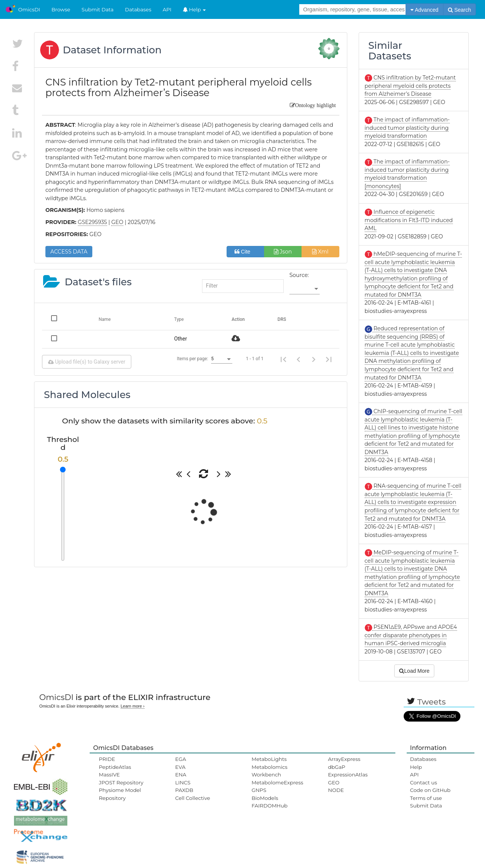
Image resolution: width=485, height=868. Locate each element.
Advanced (424, 10)
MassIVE (109, 775)
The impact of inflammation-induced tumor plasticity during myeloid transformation (407, 128)
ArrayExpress (344, 759)
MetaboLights (269, 759)
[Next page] (314, 359)
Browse (61, 9)
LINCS (183, 782)
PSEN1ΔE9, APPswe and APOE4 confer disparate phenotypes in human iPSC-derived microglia (411, 635)
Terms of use (426, 798)
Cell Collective (193, 798)
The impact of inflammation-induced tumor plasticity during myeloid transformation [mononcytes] (407, 174)
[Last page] (329, 359)
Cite (245, 252)
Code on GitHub (430, 790)
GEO (334, 782)
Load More (414, 671)
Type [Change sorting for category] (179, 319)
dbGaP (337, 767)
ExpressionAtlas (348, 775)
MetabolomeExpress (277, 782)
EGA (181, 759)
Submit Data (98, 9)
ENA (181, 775)
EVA (180, 767)
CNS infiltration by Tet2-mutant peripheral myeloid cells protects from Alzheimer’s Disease (410, 86)
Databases (138, 9)
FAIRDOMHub (270, 806)
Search (459, 10)
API (167, 9)
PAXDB (184, 790)
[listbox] (305, 289)
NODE (336, 790)
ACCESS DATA (69, 252)
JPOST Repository (121, 782)
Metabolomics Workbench (270, 771)
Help (194, 9)
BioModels (265, 798)
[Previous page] (298, 359)
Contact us (424, 782)
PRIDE (107, 759)
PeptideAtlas (115, 767)
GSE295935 (92, 222)
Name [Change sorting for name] (105, 319)
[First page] (283, 359)
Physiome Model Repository (120, 794)
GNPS (259, 790)
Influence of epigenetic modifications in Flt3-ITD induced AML (409, 220)
